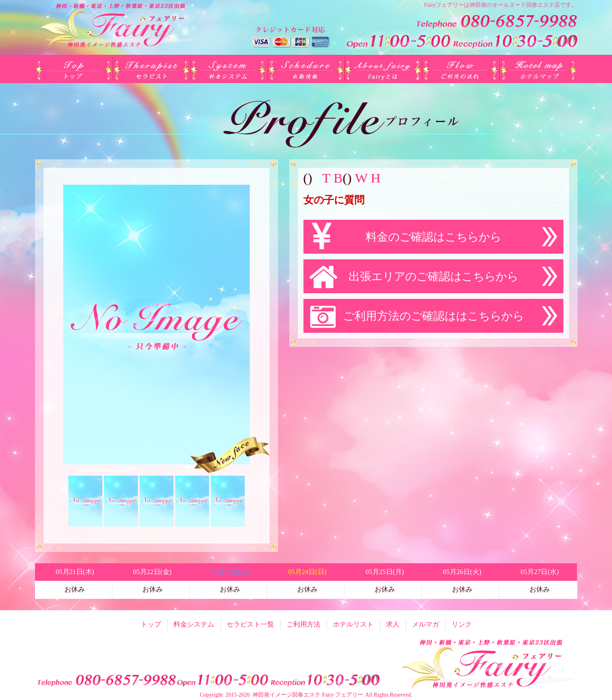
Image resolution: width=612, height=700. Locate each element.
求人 (393, 624)
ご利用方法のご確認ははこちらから (433, 316)
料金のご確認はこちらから (433, 237)
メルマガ (426, 624)
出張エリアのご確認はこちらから (433, 276)
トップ (74, 69)
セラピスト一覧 (151, 69)
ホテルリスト (538, 69)
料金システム (229, 69)
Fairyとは (383, 69)
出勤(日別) (306, 69)
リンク (462, 624)
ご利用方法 (461, 69)
